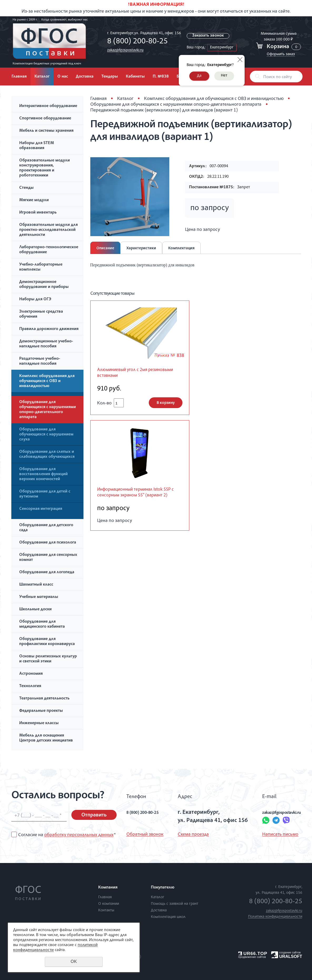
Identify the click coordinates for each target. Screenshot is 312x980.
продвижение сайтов (252, 957)
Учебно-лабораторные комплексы (41, 267)
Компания (108, 888)
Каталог (42, 77)
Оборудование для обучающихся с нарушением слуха (46, 435)
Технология (30, 686)
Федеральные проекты (41, 711)
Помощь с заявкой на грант (175, 904)
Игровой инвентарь (38, 213)
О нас (63, 77)
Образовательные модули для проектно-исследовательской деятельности (48, 230)
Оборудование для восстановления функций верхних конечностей (43, 474)
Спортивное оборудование (45, 119)
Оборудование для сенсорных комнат (48, 558)
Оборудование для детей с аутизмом (45, 494)
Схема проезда (189, 835)
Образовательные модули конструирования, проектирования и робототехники (44, 168)
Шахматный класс (36, 585)
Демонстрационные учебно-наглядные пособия (46, 344)
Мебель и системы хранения (46, 131)
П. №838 (161, 77)
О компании (109, 904)
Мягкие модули (34, 200)
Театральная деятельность (44, 699)
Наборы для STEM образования (37, 146)
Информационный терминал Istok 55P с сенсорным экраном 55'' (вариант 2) (138, 498)
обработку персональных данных (79, 835)
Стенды (26, 188)
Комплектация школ (168, 917)
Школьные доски (35, 610)
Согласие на (67, 835)
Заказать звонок (209, 36)
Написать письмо (264, 835)
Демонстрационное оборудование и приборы (44, 285)
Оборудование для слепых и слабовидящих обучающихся (47, 455)
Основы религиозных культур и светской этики (48, 659)
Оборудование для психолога (48, 543)
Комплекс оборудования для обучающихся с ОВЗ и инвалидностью (47, 381)
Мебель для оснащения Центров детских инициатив (46, 738)
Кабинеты (135, 77)
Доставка (85, 77)
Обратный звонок (145, 835)
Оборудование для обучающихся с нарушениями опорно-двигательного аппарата (48, 410)
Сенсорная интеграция (41, 509)
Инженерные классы (39, 723)
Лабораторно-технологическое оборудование (49, 250)
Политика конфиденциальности (275, 917)
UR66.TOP (253, 954)
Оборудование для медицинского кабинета (42, 624)
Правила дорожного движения (49, 329)
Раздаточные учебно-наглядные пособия (40, 361)
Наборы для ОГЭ (35, 299)
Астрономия (31, 674)
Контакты (106, 910)
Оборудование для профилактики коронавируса (47, 642)
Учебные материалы (39, 597)
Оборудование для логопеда (47, 572)
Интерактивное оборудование (48, 106)
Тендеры (110, 77)
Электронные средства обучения (41, 314)
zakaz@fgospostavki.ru (124, 50)
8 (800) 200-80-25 (136, 42)
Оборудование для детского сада (46, 528)
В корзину (166, 405)
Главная (19, 77)
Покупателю (163, 888)
